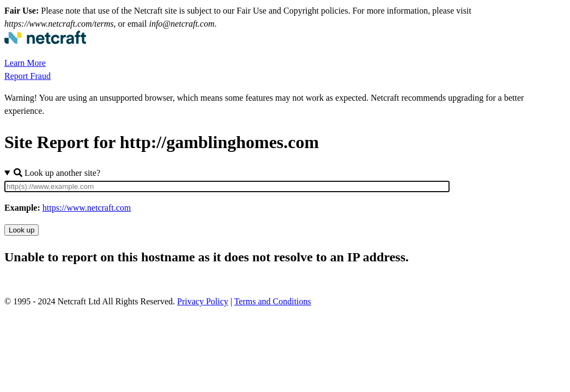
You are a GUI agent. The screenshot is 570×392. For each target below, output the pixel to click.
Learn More (25, 63)
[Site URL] (227, 186)
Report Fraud (28, 76)
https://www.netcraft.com (87, 208)
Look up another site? (57, 173)
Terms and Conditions (273, 301)
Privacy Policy (203, 301)
